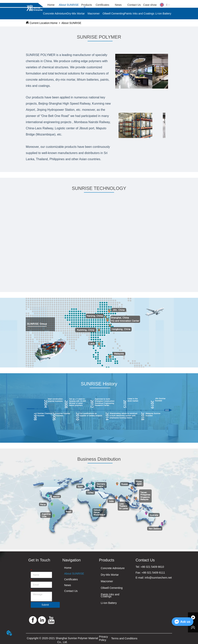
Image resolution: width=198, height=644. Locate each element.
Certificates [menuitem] (102, 5)
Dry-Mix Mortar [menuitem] (76, 14)
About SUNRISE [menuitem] (69, 5)
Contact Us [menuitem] (134, 5)
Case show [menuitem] (150, 5)
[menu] (100, 5)
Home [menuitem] (51, 5)
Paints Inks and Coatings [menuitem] (139, 14)
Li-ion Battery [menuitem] (163, 14)
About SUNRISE (71, 23)
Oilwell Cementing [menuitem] (113, 14)
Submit (45, 605)
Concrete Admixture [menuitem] (55, 14)
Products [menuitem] (87, 5)
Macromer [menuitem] (94, 14)
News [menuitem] (118, 5)
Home (54, 23)
